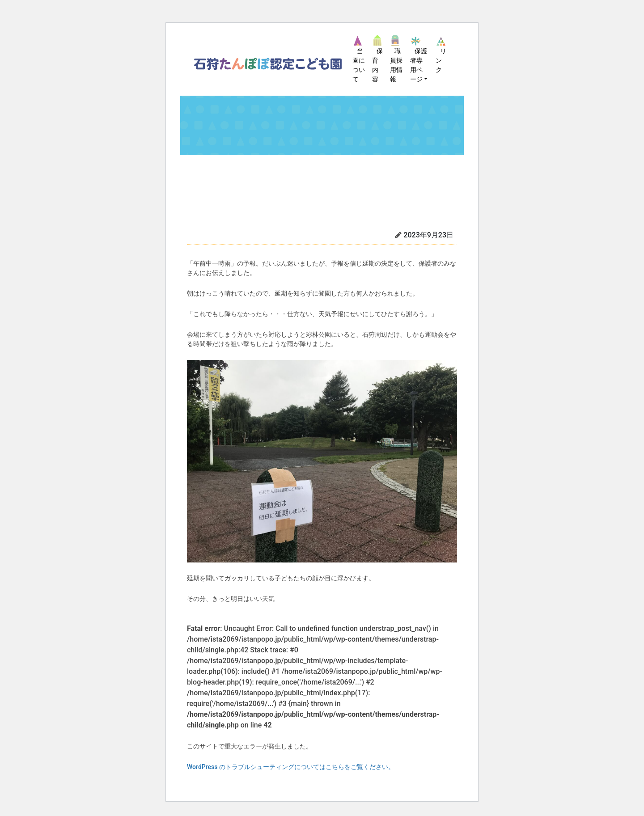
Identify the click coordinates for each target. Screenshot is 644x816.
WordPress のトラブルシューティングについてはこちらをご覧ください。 (291, 767)
